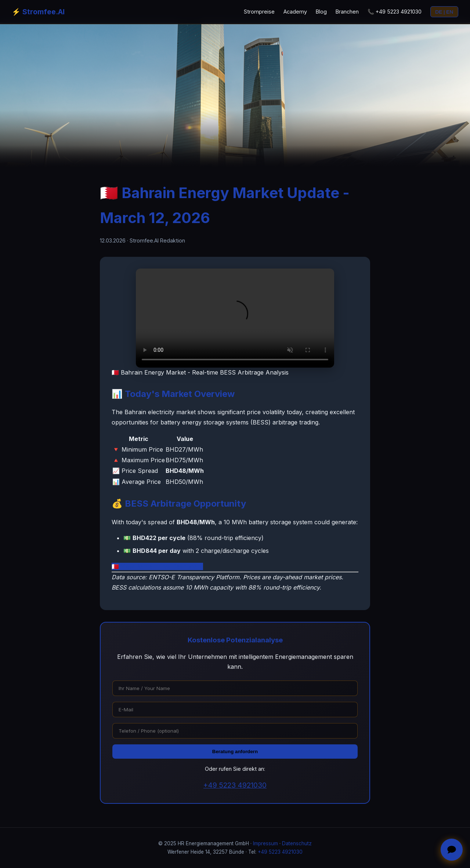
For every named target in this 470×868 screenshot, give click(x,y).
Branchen (347, 12)
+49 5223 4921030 (235, 785)
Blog (321, 12)
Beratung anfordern (235, 752)
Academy (295, 12)
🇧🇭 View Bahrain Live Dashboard (157, 566)
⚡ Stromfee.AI (38, 12)
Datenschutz (297, 843)
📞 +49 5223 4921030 (395, 12)
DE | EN (444, 12)
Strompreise (259, 12)
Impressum (265, 843)
